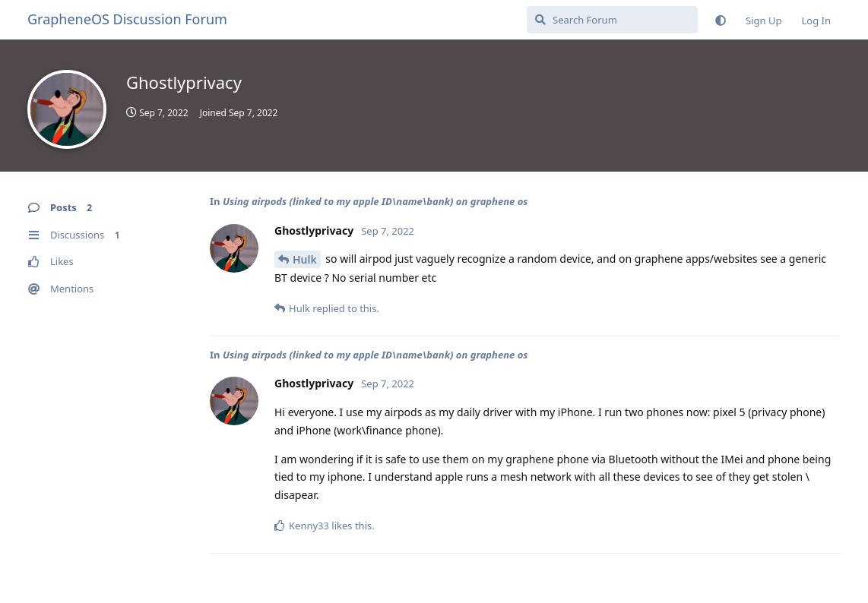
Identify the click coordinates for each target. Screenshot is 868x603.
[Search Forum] (612, 20)
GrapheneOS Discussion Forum (127, 19)
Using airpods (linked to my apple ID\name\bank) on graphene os (375, 201)
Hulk (305, 259)
